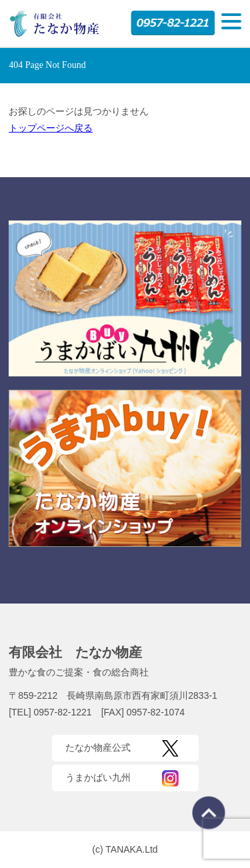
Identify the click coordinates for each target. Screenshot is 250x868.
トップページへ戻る (51, 128)
